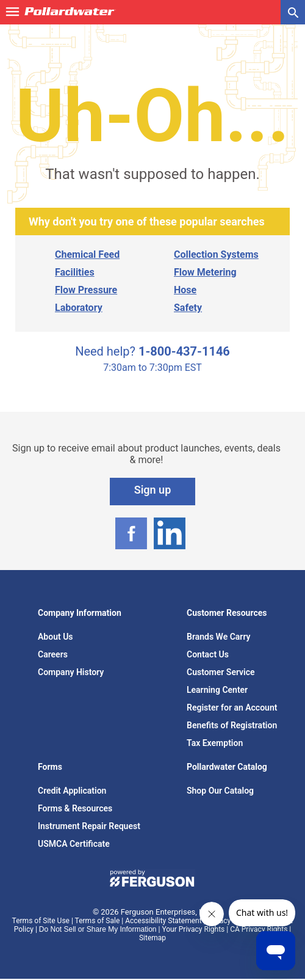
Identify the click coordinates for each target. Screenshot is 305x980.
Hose (185, 290)
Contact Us (208, 654)
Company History (71, 672)
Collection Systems (216, 254)
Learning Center (217, 690)
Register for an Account (232, 708)
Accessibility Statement (163, 921)
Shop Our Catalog (220, 791)
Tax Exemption (215, 743)
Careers (53, 654)
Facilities (75, 272)
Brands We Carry (219, 637)
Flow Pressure (86, 290)
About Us (56, 637)
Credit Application (72, 791)
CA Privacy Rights (259, 929)
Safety (188, 308)
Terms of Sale (98, 921)
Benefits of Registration (232, 725)
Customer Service (221, 672)
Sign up (153, 490)
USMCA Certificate (74, 844)
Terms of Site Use (41, 921)
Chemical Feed (87, 254)
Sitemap (152, 938)
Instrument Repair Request (89, 826)
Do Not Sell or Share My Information (98, 929)
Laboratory (79, 308)
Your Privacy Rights (193, 929)
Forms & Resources (75, 808)
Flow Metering (205, 272)
